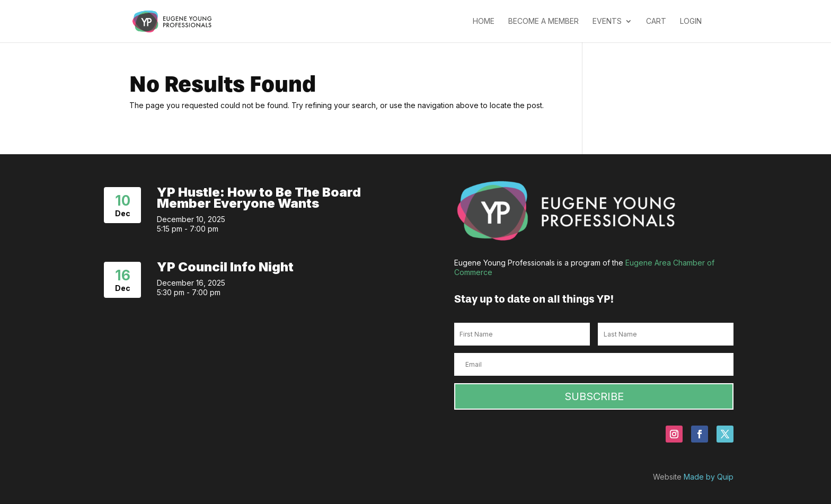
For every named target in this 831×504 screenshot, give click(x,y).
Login (691, 21)
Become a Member (543, 21)
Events (607, 21)
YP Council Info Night (225, 267)
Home (484, 21)
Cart (656, 21)
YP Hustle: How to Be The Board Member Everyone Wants (259, 198)
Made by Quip (709, 477)
